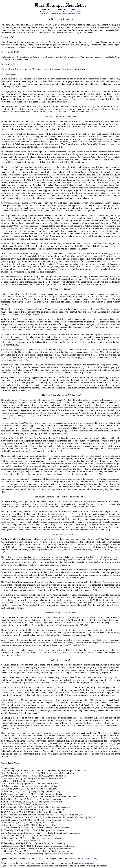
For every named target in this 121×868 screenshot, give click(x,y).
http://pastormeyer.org (87, 858)
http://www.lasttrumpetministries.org (70, 14)
